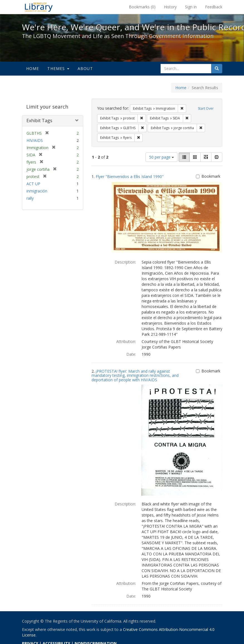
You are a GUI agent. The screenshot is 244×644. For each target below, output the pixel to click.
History (170, 7)
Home (33, 68)
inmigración (37, 191)
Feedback (214, 7)
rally (30, 198)
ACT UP (33, 184)
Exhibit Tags (39, 121)
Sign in (191, 7)
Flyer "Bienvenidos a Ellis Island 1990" (130, 176)
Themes (58, 68)
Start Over (206, 108)
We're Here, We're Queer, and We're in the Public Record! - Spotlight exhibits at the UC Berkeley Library (39, 7)
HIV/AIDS (35, 140)
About (85, 68)
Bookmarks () (142, 7)
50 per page (162, 157)
